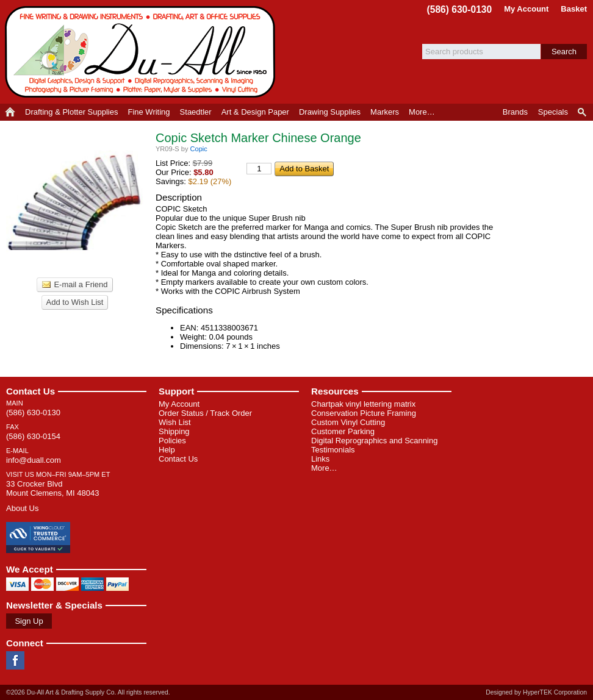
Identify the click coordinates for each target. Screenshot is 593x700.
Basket (574, 9)
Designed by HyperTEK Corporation (536, 692)
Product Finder (583, 112)
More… (324, 468)
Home (10, 112)
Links (320, 459)
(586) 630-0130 (460, 9)
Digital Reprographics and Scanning (374, 441)
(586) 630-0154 (33, 436)
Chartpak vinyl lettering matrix (363, 404)
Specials (553, 112)
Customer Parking (343, 431)
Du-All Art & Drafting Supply (142, 52)
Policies (172, 441)
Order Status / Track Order (205, 413)
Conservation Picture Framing (364, 413)
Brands (515, 112)
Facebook (15, 660)
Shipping (174, 431)
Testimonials (333, 450)
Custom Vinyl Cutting (348, 422)
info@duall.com (34, 460)
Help (167, 450)
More (422, 112)
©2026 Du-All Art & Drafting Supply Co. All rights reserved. (88, 692)
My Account (526, 9)
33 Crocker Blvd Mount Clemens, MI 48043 (52, 488)
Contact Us (31, 391)
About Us (22, 508)
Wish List (175, 422)
